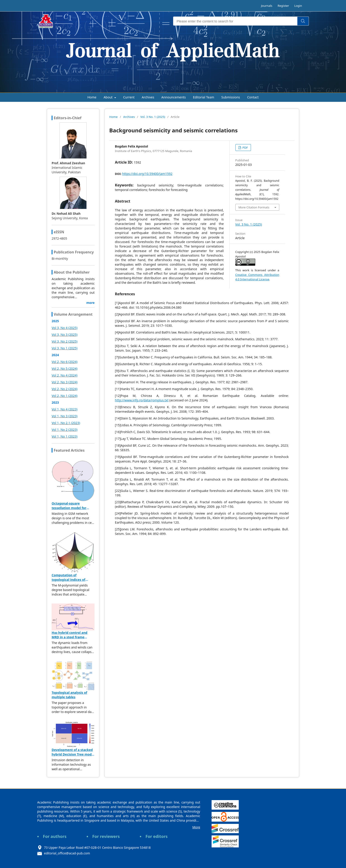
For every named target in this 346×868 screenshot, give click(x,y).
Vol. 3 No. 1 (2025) (153, 117)
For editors (157, 836)
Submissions (231, 97)
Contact (253, 97)
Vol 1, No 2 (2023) (64, 430)
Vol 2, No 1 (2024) (64, 396)
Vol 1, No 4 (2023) (64, 409)
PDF (245, 148)
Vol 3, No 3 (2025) (64, 335)
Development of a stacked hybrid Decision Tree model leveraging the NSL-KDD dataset (73, 757)
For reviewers (106, 836)
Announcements (174, 97)
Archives (148, 97)
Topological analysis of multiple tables (69, 695)
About (109, 97)
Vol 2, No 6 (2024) (64, 362)
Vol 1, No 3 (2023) (64, 416)
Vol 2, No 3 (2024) (64, 382)
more (90, 303)
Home (92, 97)
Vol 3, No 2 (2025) (64, 341)
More (196, 827)
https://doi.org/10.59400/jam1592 (147, 174)
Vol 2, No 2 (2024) (64, 389)
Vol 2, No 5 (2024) (64, 368)
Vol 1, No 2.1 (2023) (66, 423)
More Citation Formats (254, 207)
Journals (267, 6)
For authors (55, 836)
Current (129, 97)
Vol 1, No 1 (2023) (64, 436)
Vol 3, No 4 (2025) (64, 328)
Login (298, 6)
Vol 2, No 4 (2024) (64, 375)
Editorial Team (204, 97)
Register (283, 6)
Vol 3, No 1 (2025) (64, 348)
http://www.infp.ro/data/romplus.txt (142, 400)
